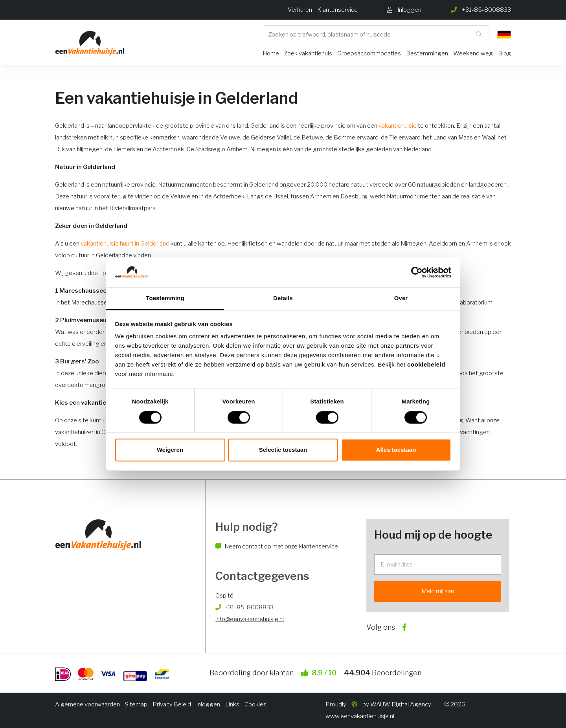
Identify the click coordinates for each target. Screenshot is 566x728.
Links (232, 704)
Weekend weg (473, 53)
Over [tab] (401, 298)
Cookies (255, 704)
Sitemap (136, 704)
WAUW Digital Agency (401, 704)
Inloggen (208, 704)
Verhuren (300, 10)
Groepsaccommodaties (369, 53)
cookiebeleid (426, 365)
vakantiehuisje (398, 126)
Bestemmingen (427, 53)
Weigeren (170, 450)
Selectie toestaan (283, 450)
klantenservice (318, 546)
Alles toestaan (396, 450)
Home (271, 53)
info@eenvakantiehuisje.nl (250, 619)
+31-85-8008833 (244, 607)
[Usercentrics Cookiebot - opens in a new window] (417, 272)
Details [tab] (283, 298)
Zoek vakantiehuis (308, 53)
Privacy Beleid (172, 704)
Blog (504, 53)
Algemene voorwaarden (87, 704)
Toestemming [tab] (165, 298)
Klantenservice (337, 10)
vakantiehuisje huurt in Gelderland (125, 244)
